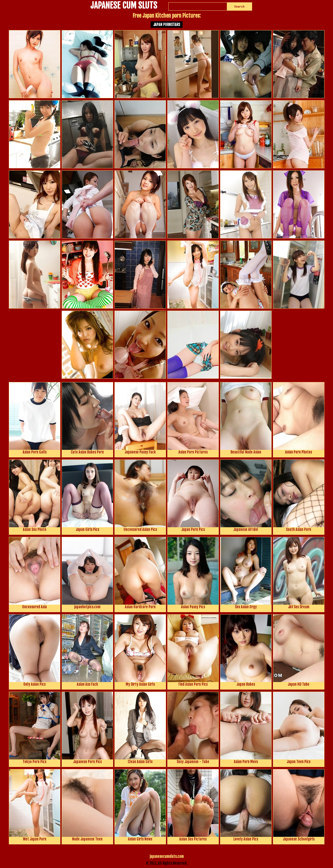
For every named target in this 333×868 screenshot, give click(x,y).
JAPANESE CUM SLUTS (124, 6)
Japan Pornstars (167, 25)
